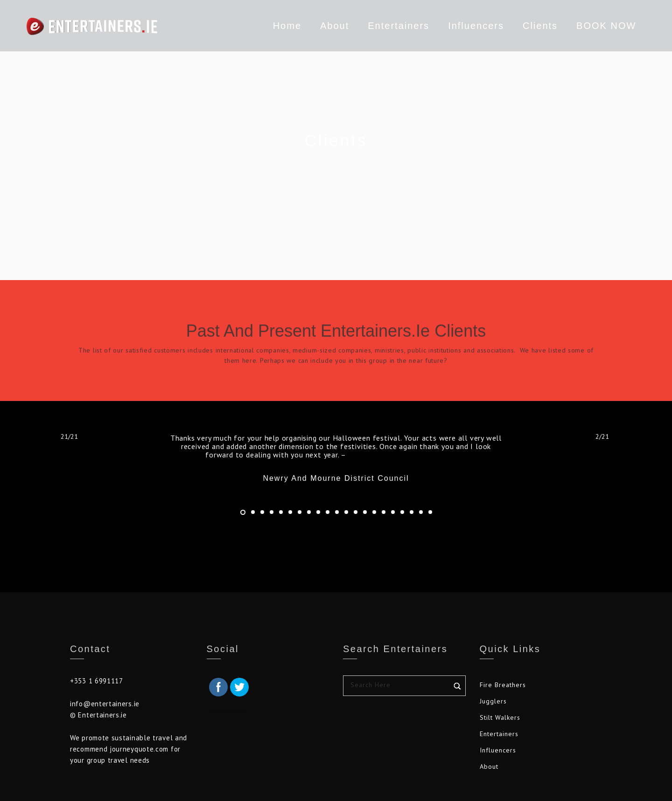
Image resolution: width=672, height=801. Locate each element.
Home (276, 26)
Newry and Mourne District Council (406, 455)
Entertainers (388, 28)
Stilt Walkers (500, 717)
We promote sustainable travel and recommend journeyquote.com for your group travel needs (129, 749)
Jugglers (493, 701)
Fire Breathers (503, 685)
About (324, 26)
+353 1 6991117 (97, 681)
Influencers (465, 26)
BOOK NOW (595, 26)
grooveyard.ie (227, 710)
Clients (529, 26)
